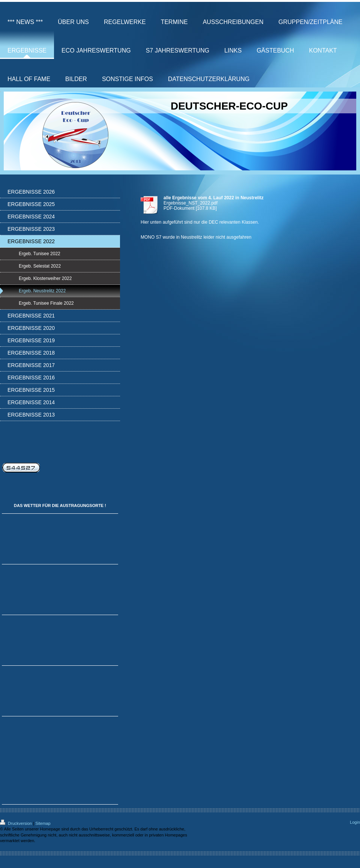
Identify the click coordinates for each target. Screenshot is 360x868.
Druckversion (16, 823)
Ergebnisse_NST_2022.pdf (190, 203)
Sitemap (43, 823)
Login (355, 822)
